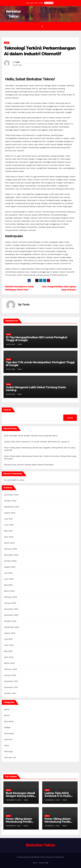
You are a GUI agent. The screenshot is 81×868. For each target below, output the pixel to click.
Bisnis (7, 715)
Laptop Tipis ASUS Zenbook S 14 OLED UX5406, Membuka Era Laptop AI (37, 442)
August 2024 (10, 513)
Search (7, 410)
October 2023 (10, 561)
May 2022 (8, 651)
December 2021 (11, 681)
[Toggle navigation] (42, 26)
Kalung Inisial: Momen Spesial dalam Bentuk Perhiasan (29, 465)
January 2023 (10, 603)
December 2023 (11, 555)
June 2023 (9, 579)
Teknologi (8, 751)
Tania (17, 62)
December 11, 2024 (14, 800)
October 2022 (10, 621)
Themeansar (59, 857)
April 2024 (9, 537)
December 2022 (11, 609)
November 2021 (11, 687)
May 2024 (8, 531)
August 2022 (10, 633)
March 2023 (9, 591)
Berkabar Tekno (40, 845)
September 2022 (12, 627)
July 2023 (8, 573)
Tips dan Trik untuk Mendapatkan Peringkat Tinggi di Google (40, 364)
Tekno (7, 43)
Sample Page (44, 863)
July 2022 (8, 639)
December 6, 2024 (14, 826)
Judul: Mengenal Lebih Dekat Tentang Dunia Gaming (36, 389)
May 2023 (8, 585)
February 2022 (11, 669)
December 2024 (11, 495)
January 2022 (10, 675)
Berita (7, 709)
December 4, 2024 (53, 826)
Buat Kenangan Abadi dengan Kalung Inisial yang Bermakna (31, 436)
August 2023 (10, 567)
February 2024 (11, 549)
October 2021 (10, 693)
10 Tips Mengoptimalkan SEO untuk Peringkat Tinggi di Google (37, 339)
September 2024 (12, 507)
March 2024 (9, 543)
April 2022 (9, 657)
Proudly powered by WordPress (28, 857)
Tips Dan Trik (10, 757)
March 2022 (9, 663)
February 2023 (11, 597)
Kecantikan (9, 733)
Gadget (7, 727)
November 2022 (11, 615)
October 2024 (10, 501)
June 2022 (9, 645)
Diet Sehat (9, 721)
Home (35, 863)
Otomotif (8, 739)
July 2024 (8, 519)
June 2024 (9, 525)
